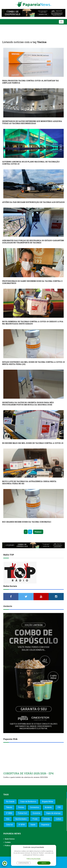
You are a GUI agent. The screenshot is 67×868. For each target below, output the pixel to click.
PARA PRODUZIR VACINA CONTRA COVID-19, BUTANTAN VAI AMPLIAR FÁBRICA (31, 82)
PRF (59, 807)
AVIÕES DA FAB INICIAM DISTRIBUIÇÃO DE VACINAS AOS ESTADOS (33, 202)
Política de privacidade (33, 859)
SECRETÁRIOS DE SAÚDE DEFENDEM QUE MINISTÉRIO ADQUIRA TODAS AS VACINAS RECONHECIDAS (32, 122)
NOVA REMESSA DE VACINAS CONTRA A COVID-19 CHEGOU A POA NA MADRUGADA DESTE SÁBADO (33, 323)
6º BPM (22, 825)
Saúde (33, 825)
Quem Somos (10, 839)
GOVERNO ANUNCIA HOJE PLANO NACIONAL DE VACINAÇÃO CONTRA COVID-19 (31, 163)
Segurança (45, 825)
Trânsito (9, 807)
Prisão (35, 819)
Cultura (58, 819)
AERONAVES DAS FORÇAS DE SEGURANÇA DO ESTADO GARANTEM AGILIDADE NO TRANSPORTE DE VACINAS (33, 242)
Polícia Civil (22, 813)
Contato (8, 842)
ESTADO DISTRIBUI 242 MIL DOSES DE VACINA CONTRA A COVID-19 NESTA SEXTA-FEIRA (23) (33, 363)
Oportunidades (21, 819)
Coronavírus (34, 807)
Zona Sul (9, 825)
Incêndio (47, 819)
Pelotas (21, 807)
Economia (36, 813)
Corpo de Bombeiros (28, 802)
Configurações (24, 863)
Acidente (48, 807)
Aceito (44, 863)
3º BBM (9, 813)
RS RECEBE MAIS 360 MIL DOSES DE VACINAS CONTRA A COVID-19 (33, 443)
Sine (8, 819)
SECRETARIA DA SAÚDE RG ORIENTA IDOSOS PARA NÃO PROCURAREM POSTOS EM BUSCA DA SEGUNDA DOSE (28, 404)
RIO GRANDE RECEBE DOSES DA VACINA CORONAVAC (27, 522)
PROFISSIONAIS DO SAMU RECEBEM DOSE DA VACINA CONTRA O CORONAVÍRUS (32, 282)
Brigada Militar (48, 802)
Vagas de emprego (53, 813)
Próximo (38, 532)
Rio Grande (10, 802)
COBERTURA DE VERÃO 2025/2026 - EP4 (28, 773)
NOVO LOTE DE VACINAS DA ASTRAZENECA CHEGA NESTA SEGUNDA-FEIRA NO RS (29, 482)
